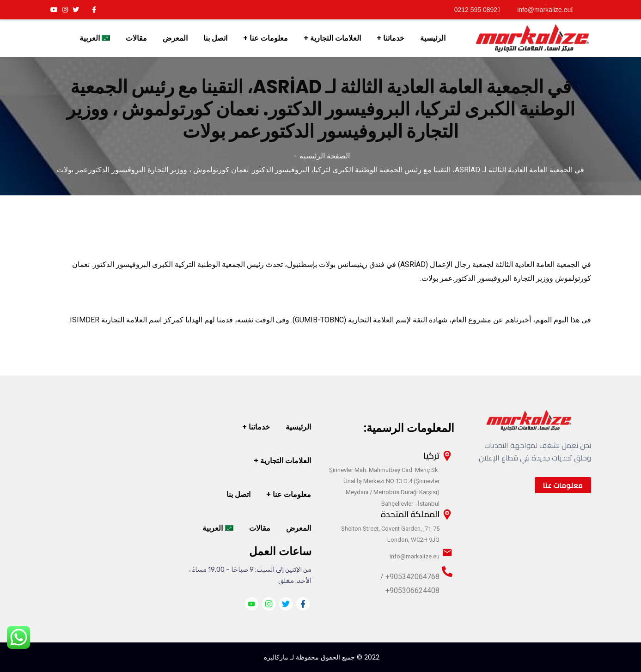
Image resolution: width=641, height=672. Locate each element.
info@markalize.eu (545, 10)
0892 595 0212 (477, 10)
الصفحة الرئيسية (325, 156)
